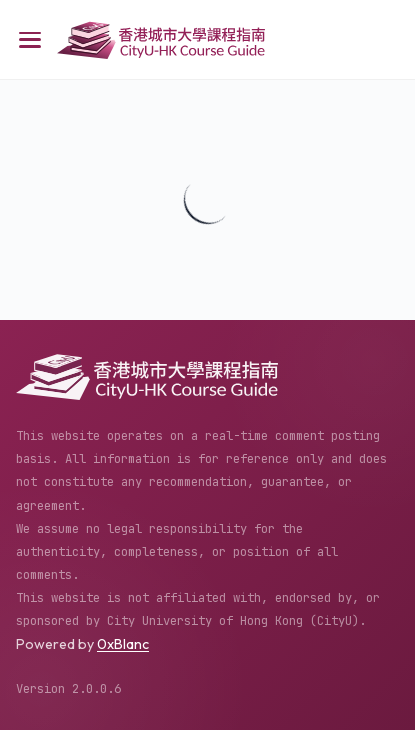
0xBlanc (123, 644)
